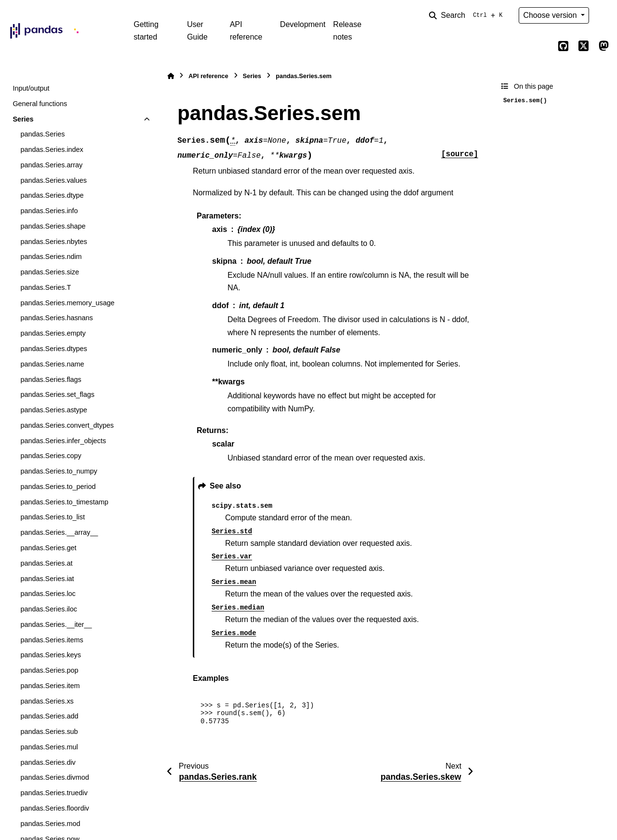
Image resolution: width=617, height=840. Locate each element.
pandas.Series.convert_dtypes (67, 425)
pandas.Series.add (49, 716)
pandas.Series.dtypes (54, 349)
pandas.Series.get (48, 548)
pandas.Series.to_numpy (59, 471)
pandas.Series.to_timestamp (64, 502)
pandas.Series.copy (51, 456)
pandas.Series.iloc (49, 609)
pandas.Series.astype (54, 410)
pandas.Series (42, 134)
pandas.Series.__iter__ (56, 624)
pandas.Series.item (50, 686)
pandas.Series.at (46, 563)
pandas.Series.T (46, 287)
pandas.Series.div (48, 762)
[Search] (468, 15)
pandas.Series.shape (53, 226)
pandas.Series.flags (51, 379)
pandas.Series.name (52, 364)
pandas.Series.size (50, 272)
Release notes (347, 31)
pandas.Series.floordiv (54, 808)
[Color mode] (604, 15)
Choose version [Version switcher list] (551, 15)
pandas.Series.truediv (54, 793)
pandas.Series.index (52, 149)
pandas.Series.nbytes (54, 242)
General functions (40, 104)
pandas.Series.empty (53, 333)
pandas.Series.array (51, 165)
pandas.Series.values (54, 180)
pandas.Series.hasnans (56, 318)
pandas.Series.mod (50, 824)
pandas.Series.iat (47, 579)
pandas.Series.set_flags (57, 394)
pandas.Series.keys (51, 655)
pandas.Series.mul (49, 747)
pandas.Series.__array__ (59, 532)
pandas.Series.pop (49, 670)
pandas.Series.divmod (54, 777)
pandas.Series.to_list (53, 517)
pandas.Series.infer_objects (63, 441)
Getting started (146, 31)
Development (303, 24)
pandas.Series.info (49, 211)
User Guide (197, 31)
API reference (246, 31)
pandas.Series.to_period (58, 487)
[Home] (171, 76)
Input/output (31, 88)
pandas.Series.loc (48, 594)
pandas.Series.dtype (52, 195)
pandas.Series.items (52, 640)
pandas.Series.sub (49, 732)
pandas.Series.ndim (51, 257)
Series (23, 119)
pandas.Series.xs (47, 701)
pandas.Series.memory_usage (67, 303)
